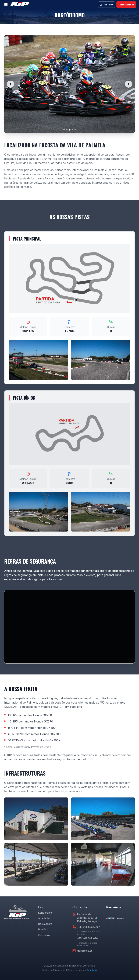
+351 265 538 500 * (89, 927)
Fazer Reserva (126, 4)
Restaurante (45, 924)
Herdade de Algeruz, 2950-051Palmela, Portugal (88, 918)
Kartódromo (45, 913)
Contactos (44, 935)
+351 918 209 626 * (88, 938)
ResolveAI (92, 970)
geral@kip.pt (85, 951)
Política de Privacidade (54, 970)
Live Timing (107, 4)
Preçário (43, 929)
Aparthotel (44, 918)
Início (41, 907)
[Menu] (6, 5)
